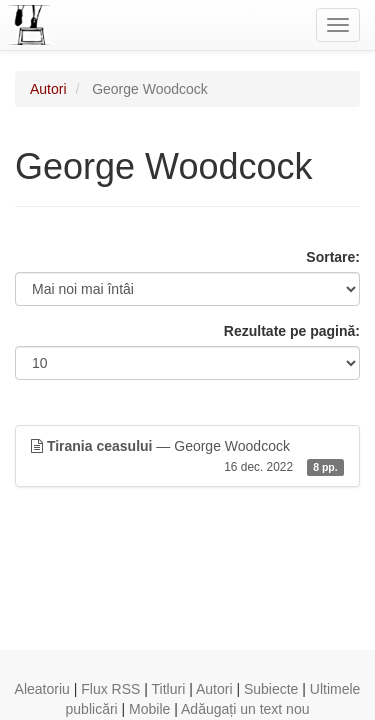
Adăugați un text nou (245, 709)
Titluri (169, 689)
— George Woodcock (187, 457)
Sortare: (333, 257)
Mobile (149, 709)
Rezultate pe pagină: (292, 331)
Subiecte (271, 689)
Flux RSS (110, 689)
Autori (48, 89)
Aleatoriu (42, 689)
